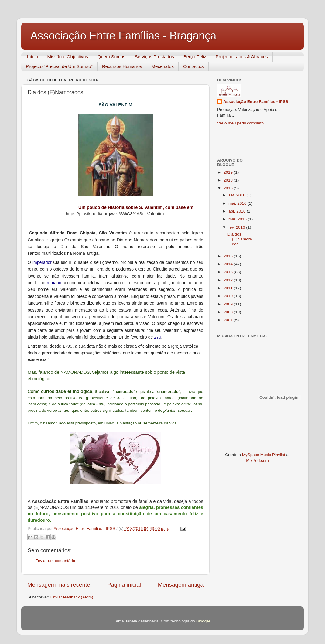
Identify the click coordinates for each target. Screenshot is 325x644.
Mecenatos (163, 66)
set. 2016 (237, 195)
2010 (229, 296)
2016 (229, 188)
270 (157, 337)
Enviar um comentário (55, 561)
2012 (229, 280)
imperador (42, 262)
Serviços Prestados (154, 57)
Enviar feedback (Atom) (72, 597)
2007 (229, 320)
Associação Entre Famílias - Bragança (123, 36)
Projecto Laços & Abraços (242, 57)
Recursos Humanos (122, 66)
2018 (229, 180)
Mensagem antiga (181, 585)
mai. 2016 (238, 203)
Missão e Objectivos (68, 57)
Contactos (193, 66)
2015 (229, 256)
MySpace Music (257, 455)
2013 (229, 272)
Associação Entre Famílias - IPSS (256, 102)
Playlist (279, 455)
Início (32, 57)
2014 (229, 264)
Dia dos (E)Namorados (240, 239)
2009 (229, 304)
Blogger (203, 621)
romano (54, 283)
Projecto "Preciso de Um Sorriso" (59, 66)
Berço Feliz (195, 57)
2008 (229, 312)
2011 (229, 288)
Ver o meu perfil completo (240, 123)
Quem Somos (111, 57)
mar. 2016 (238, 219)
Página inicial (124, 585)
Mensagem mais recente (59, 585)
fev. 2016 (237, 227)
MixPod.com (257, 460)
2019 (229, 172)
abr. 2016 (238, 211)
